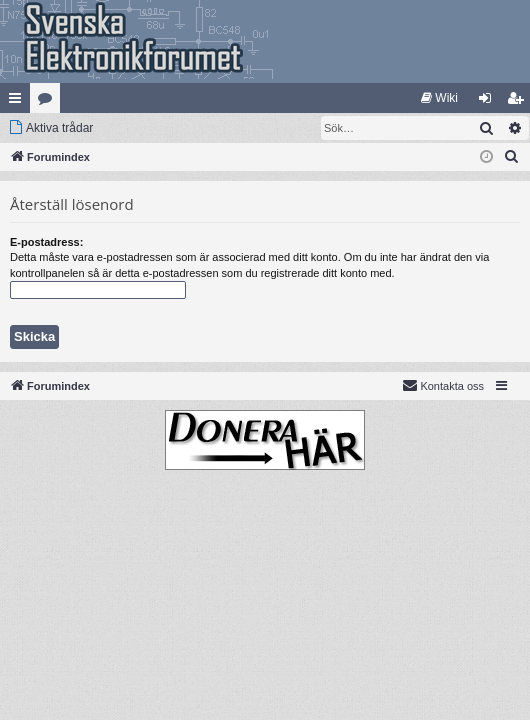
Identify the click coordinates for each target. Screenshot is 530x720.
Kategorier (49, 102)
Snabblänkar (19, 102)
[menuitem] (439, 98)
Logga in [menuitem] (489, 102)
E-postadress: (46, 242)
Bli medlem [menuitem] (519, 102)
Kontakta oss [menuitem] (443, 385)
